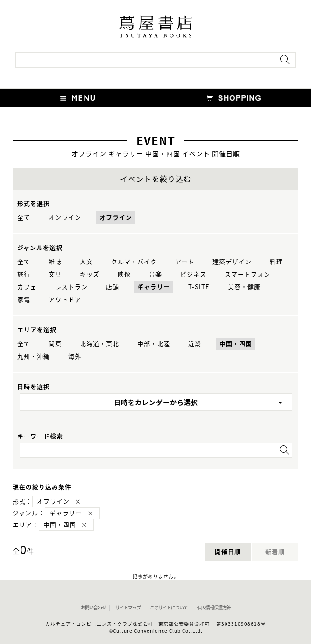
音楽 (155, 274)
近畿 (195, 344)
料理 (276, 262)
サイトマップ (128, 608)
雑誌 (55, 262)
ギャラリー (154, 287)
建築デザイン (232, 262)
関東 (55, 344)
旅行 (24, 274)
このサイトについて (169, 608)
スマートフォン (247, 274)
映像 (124, 274)
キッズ (90, 274)
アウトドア (65, 300)
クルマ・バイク (134, 262)
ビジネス (193, 274)
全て (24, 218)
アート (185, 262)
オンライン (65, 218)
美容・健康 (244, 287)
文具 (55, 274)
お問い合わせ (93, 608)
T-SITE (199, 287)
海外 (75, 357)
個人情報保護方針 (214, 608)
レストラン (71, 287)
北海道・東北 (99, 344)
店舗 (113, 287)
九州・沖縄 (34, 357)
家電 (24, 300)
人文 (86, 262)
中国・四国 (236, 344)
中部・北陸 (154, 344)
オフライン (116, 218)
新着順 (275, 552)
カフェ (27, 287)
